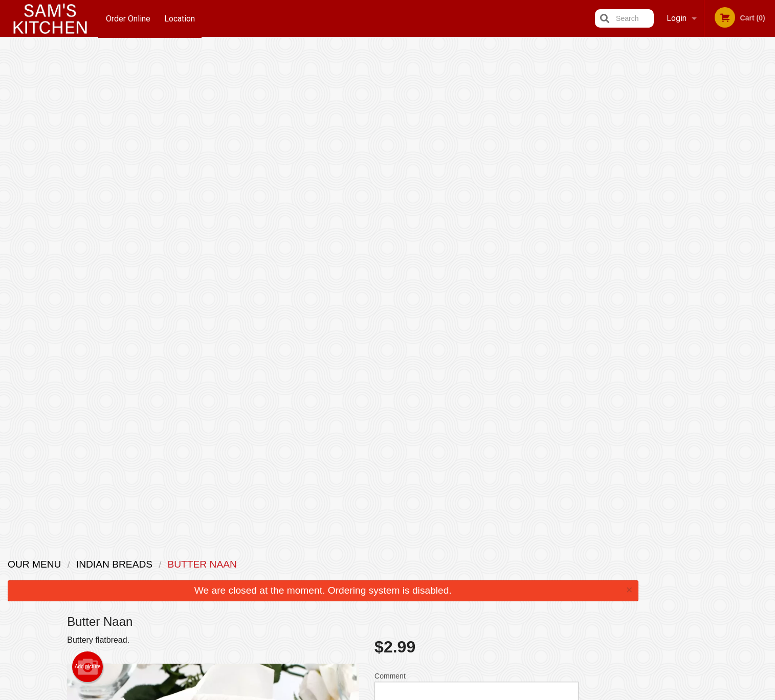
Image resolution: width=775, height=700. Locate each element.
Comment (477, 194)
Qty (406, 235)
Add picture (88, 171)
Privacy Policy (458, 589)
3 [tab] (703, 207)
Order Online (128, 18)
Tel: (554, 589)
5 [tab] (734, 207)
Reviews (450, 564)
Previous (654, 141)
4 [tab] (718, 207)
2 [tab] (688, 207)
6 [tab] (749, 207)
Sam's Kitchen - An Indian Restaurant (225, 550)
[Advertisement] (323, 493)
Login (677, 18)
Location (180, 18)
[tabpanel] (711, 141)
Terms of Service (404, 693)
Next (767, 141)
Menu (361, 564)
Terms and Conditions (470, 577)
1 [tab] (672, 207)
